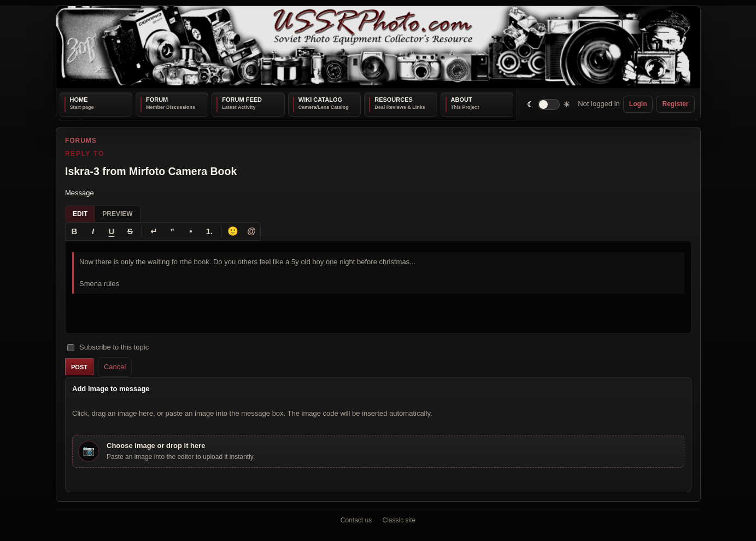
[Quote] (172, 231)
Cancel (114, 366)
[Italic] (93, 231)
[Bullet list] (191, 231)
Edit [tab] (80, 213)
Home (79, 100)
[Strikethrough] (130, 231)
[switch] (549, 104)
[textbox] (378, 287)
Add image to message (111, 389)
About (462, 100)
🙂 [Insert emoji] (233, 231)
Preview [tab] (117, 213)
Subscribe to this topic (108, 347)
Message (80, 193)
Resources (394, 100)
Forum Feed (242, 100)
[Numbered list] (209, 231)
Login (638, 104)
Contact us (356, 520)
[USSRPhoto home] (378, 47)
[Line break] (154, 231)
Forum (157, 100)
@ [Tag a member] (251, 231)
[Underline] (112, 231)
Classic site (399, 520)
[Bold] (74, 231)
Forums (81, 141)
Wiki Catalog (320, 100)
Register (675, 104)
